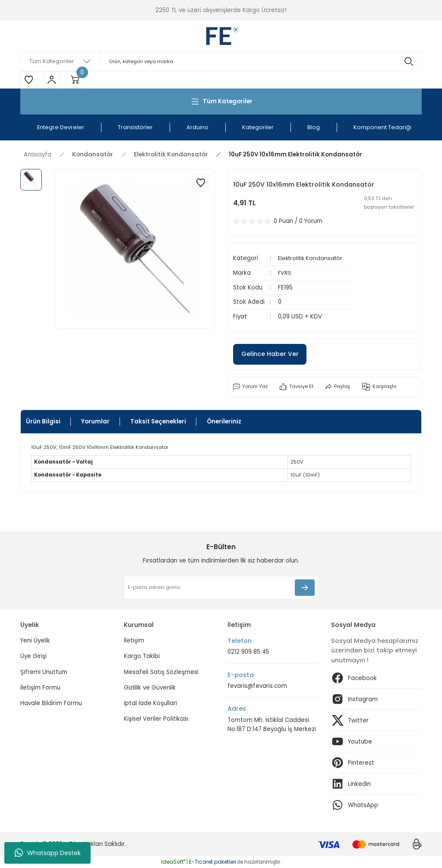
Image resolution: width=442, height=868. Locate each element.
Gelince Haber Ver (271, 354)
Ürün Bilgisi (43, 422)
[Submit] (305, 588)
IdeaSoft (173, 862)
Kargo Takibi (142, 657)
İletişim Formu (40, 688)
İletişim (134, 641)
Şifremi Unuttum (44, 672)
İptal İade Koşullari (150, 703)
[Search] (221, 61)
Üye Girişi (33, 657)
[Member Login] (53, 80)
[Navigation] (221, 102)
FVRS (285, 273)
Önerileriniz (224, 422)
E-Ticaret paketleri (213, 862)
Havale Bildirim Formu (51, 703)
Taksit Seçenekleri (158, 422)
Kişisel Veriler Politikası (156, 719)
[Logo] (221, 36)
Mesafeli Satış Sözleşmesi (161, 672)
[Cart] (76, 80)
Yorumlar (95, 422)
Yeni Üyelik (35, 641)
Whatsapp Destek (48, 853)
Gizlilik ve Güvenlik (150, 688)
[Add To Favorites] (201, 183)
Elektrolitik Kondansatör (312, 259)
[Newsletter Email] (221, 588)
